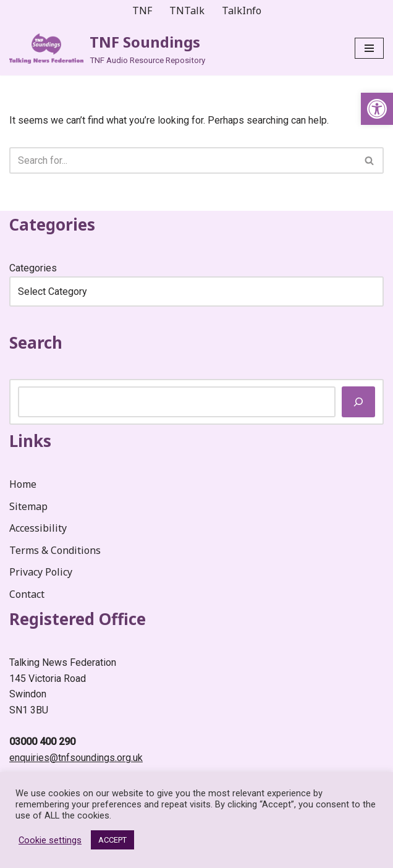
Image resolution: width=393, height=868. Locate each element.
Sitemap (28, 506)
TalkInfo (242, 11)
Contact (27, 594)
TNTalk (187, 11)
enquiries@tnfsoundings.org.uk (76, 758)
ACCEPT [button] (112, 840)
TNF (142, 11)
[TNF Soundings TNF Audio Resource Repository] (107, 49)
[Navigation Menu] (369, 48)
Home (23, 484)
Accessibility (38, 528)
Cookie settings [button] (50, 840)
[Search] (183, 160)
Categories (33, 268)
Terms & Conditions (55, 550)
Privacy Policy (41, 572)
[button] (377, 109)
